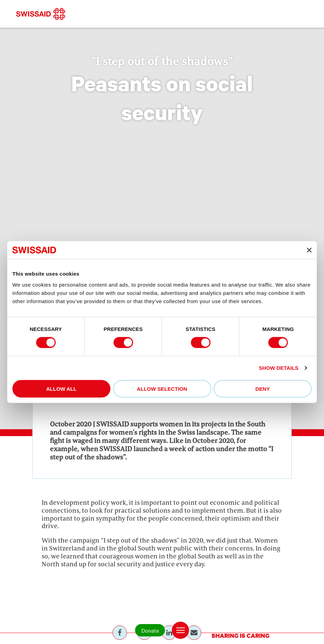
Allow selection (162, 388)
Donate (150, 630)
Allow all (61, 388)
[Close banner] (309, 250)
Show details (278, 368)
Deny (262, 388)
